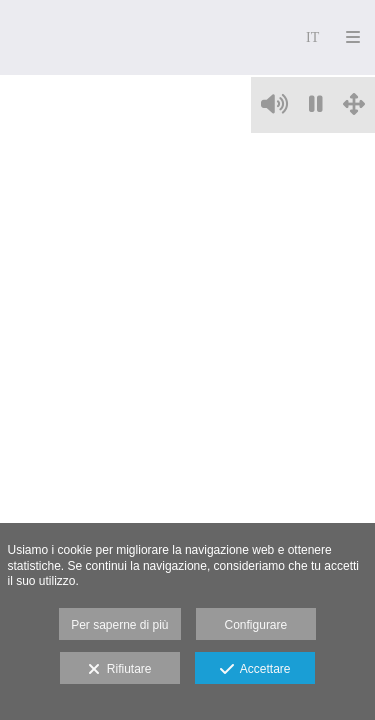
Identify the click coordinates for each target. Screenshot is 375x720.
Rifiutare (119, 670)
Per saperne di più (119, 625)
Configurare (256, 625)
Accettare (255, 670)
